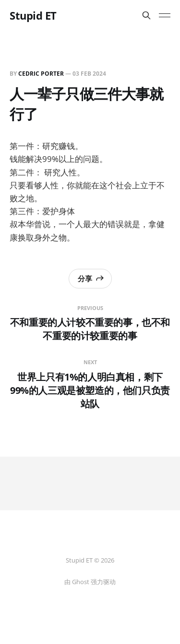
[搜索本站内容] (146, 15)
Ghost (81, 582)
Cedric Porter (41, 74)
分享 (91, 278)
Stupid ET (33, 15)
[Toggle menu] (165, 15)
